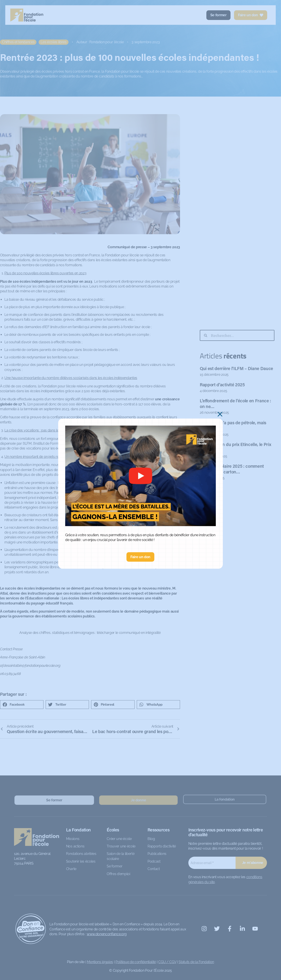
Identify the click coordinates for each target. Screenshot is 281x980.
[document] (140, 490)
